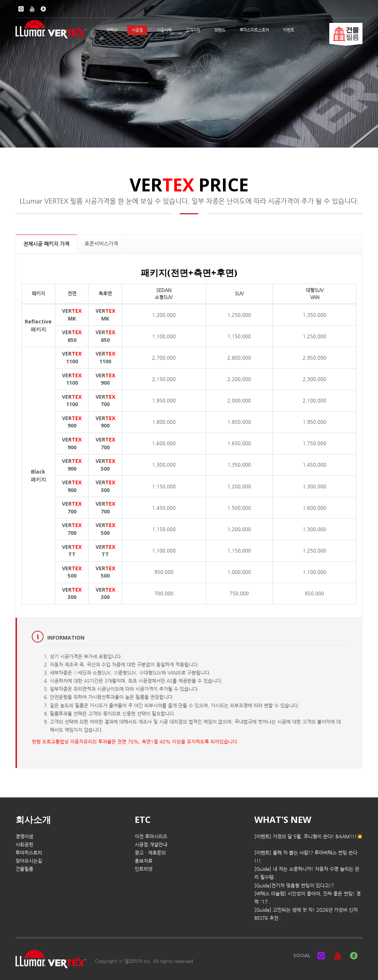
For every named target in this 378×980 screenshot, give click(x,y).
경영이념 (24, 836)
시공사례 (164, 30)
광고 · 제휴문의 (150, 853)
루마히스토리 (29, 853)
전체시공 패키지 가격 (46, 244)
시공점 (137, 30)
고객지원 (193, 30)
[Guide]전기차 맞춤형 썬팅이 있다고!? (294, 885)
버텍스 (112, 30)
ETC (143, 819)
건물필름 (24, 869)
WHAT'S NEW (283, 819)
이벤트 (289, 30)
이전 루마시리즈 (151, 836)
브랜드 (220, 30)
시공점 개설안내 (151, 844)
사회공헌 (24, 844)
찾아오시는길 (29, 861)
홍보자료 (144, 861)
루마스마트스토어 (254, 30)
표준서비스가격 (101, 243)
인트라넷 (144, 869)
